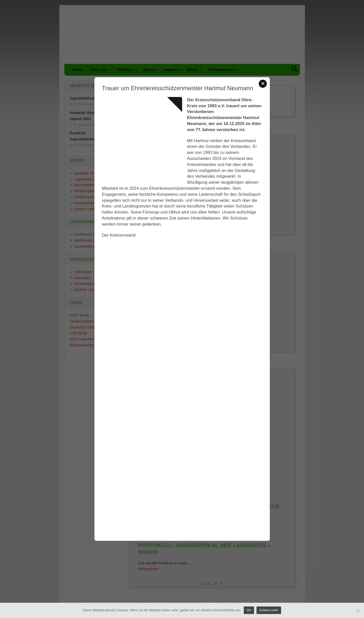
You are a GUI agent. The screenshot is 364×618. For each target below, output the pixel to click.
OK (249, 610)
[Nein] (358, 610)
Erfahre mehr (269, 610)
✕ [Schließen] (263, 84)
